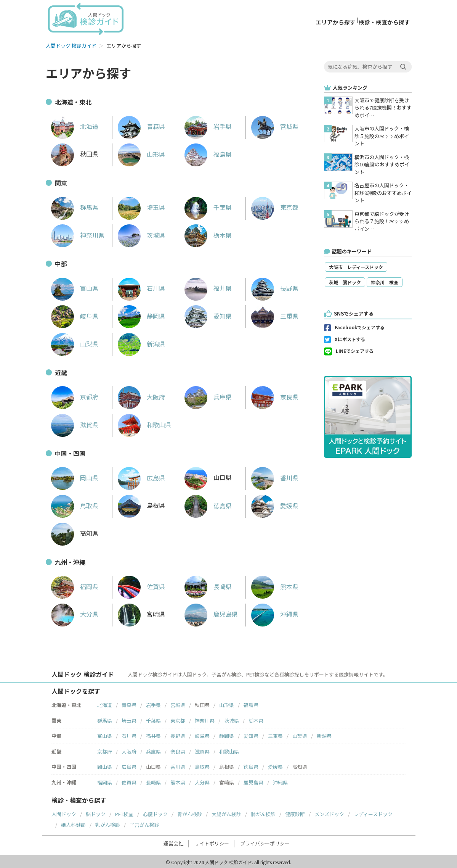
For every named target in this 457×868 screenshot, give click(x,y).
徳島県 (208, 504)
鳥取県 (75, 504)
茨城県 (141, 234)
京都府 (75, 395)
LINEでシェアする (355, 350)
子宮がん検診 (144, 823)
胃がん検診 (190, 812)
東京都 (275, 206)
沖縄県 (275, 612)
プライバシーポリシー (265, 842)
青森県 (141, 125)
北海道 (75, 125)
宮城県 (275, 125)
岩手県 (208, 125)
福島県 (208, 153)
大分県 (75, 612)
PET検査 (124, 812)
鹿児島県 (211, 612)
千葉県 (208, 206)
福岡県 (75, 585)
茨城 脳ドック (345, 281)
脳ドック (96, 812)
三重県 (275, 314)
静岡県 (141, 314)
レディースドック (373, 812)
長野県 (275, 287)
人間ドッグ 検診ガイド (71, 44)
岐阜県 (75, 314)
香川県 (275, 476)
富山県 (75, 287)
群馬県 (75, 206)
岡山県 (75, 476)
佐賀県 (141, 585)
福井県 (208, 287)
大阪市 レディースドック (356, 266)
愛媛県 (275, 504)
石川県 (141, 287)
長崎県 (208, 585)
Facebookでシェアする (360, 326)
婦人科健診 (73, 823)
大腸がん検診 (226, 812)
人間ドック (64, 812)
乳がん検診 (108, 823)
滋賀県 (75, 423)
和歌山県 (144, 423)
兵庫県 (208, 395)
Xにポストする (350, 338)
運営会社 (173, 842)
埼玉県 (141, 206)
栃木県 (208, 234)
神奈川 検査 (385, 281)
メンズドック (329, 812)
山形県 (141, 153)
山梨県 (75, 342)
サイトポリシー (212, 842)
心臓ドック (155, 812)
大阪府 (141, 395)
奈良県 (275, 395)
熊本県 (275, 585)
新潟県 (141, 342)
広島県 (141, 476)
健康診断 (295, 812)
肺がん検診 (263, 812)
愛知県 (208, 314)
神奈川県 (78, 234)
